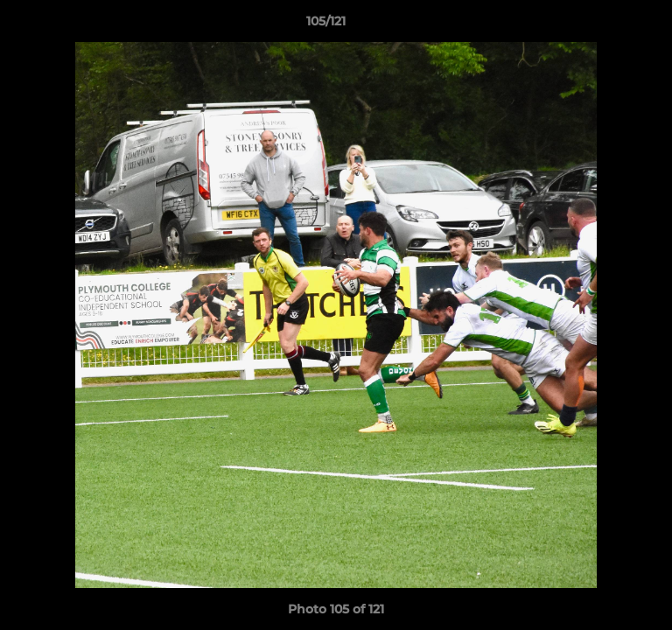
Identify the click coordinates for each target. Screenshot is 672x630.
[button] (609, 25)
